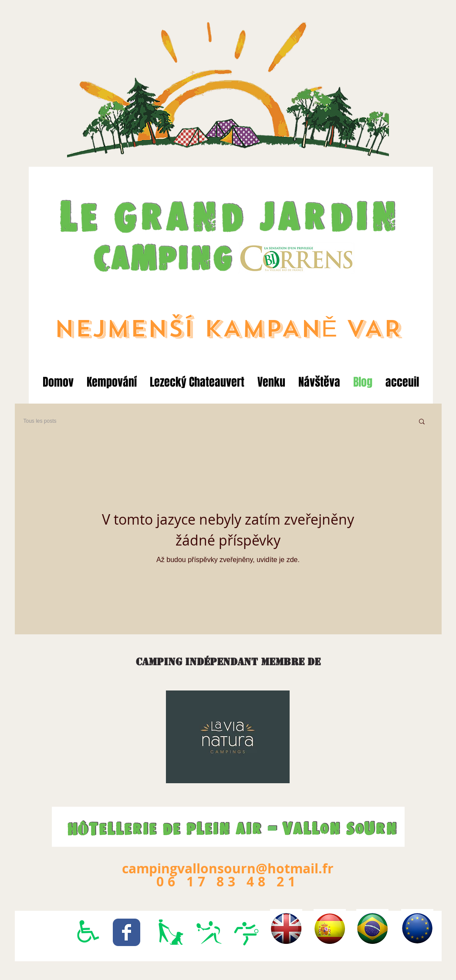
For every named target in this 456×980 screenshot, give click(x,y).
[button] (422, 422)
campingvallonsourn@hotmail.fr (228, 868)
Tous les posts (40, 421)
